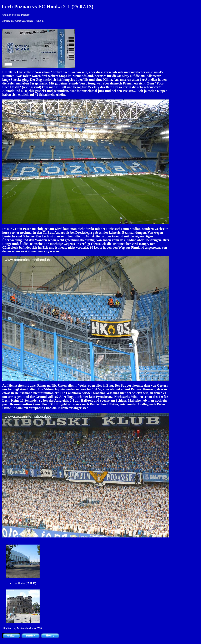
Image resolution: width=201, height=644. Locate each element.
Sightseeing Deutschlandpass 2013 (22, 628)
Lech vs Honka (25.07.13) (23, 583)
